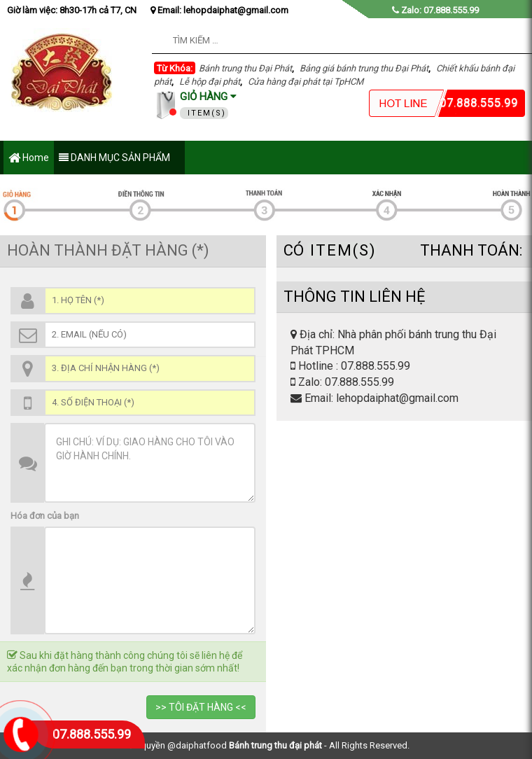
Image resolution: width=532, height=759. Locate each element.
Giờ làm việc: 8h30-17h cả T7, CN (72, 10)
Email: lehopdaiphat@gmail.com (219, 10)
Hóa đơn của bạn (45, 516)
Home (29, 159)
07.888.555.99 (92, 734)
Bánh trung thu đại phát (275, 745)
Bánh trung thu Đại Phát (245, 68)
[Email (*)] (150, 335)
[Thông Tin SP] (150, 580)
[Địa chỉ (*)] (150, 369)
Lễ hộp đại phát (210, 82)
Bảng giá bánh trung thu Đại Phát (364, 68)
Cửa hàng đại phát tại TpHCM (306, 82)
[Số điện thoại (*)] (150, 403)
